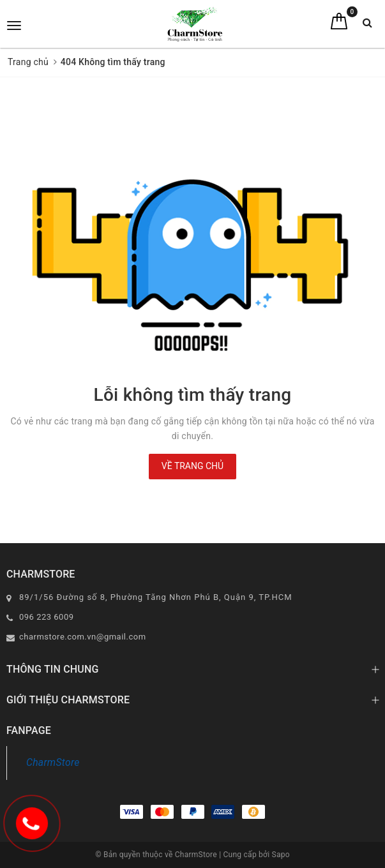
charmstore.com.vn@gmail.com (83, 637)
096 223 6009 (47, 617)
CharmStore (53, 762)
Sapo (281, 855)
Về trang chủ (192, 466)
